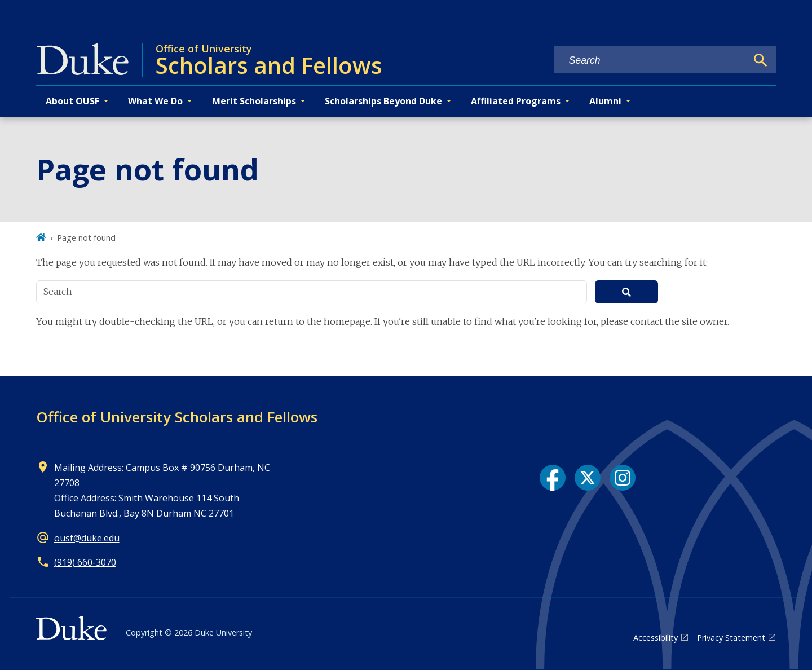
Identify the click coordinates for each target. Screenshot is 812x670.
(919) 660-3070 (85, 562)
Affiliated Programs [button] (516, 101)
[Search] (761, 60)
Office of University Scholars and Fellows (177, 417)
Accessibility (656, 638)
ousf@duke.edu (87, 538)
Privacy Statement (731, 638)
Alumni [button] (605, 101)
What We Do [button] (155, 101)
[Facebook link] (553, 478)
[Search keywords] (651, 61)
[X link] (588, 478)
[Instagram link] (623, 478)
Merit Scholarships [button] (254, 101)
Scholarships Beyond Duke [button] (383, 101)
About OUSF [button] (72, 101)
